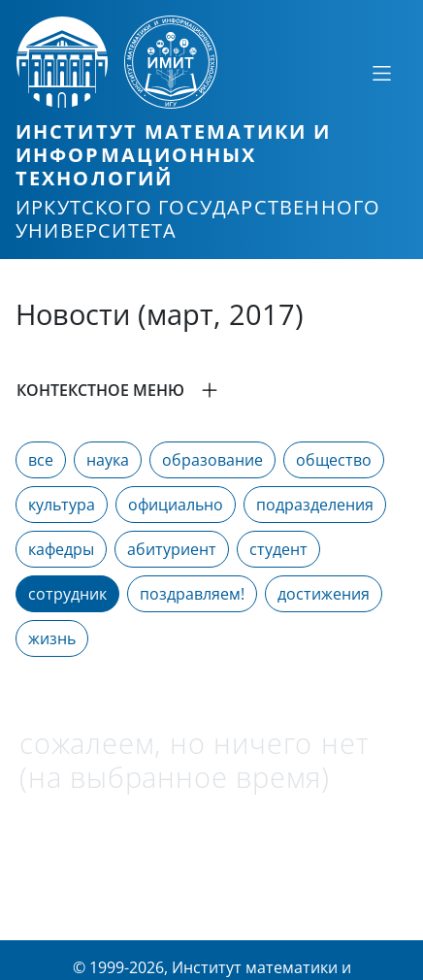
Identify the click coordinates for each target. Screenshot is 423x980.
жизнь (52, 638)
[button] (211, 390)
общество (334, 460)
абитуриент (172, 549)
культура (62, 505)
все (41, 460)
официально (176, 505)
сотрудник (67, 594)
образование (212, 460)
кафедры (61, 549)
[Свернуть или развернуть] (381, 73)
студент (278, 549)
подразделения (315, 505)
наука (108, 460)
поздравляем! (192, 594)
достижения (324, 594)
